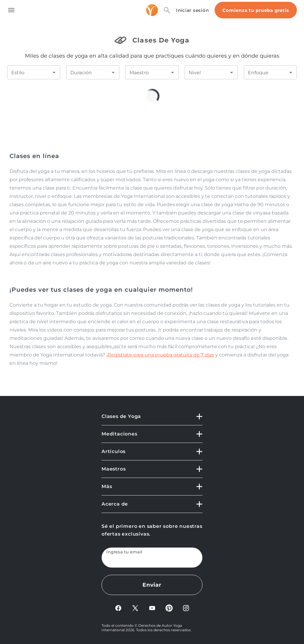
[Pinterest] (169, 610)
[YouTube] (152, 610)
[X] (135, 610)
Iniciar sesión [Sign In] (193, 10)
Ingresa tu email (124, 552)
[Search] (167, 10)
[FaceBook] (118, 610)
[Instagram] (186, 610)
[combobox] (29, 72)
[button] (152, 419)
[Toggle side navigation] (11, 10)
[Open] (54, 72)
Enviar (152, 585)
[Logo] (152, 10)
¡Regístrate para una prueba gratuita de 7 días (160, 355)
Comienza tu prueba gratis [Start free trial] (256, 10)
